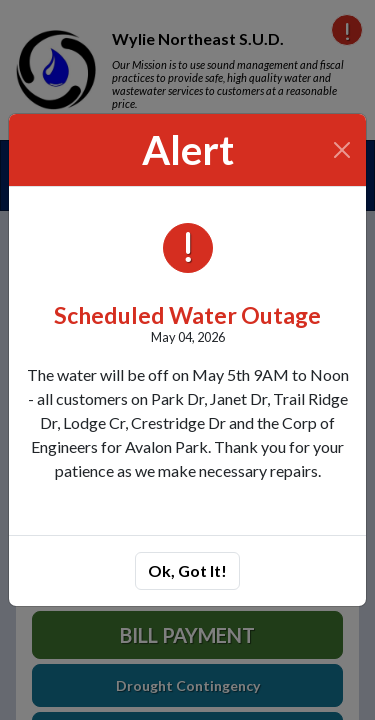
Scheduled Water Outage (187, 315)
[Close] (342, 150)
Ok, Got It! (187, 570)
